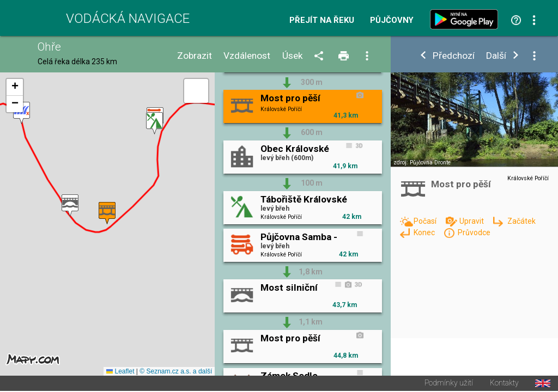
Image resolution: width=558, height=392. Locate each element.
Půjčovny (392, 20)
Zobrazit (195, 56)
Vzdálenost (247, 56)
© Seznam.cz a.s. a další (176, 372)
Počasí (426, 221)
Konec (425, 232)
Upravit (472, 221)
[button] (22, 114)
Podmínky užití (449, 384)
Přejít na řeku (322, 20)
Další (496, 56)
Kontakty (504, 384)
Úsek (293, 56)
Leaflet (120, 372)
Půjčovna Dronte (430, 163)
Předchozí (454, 56)
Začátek (521, 221)
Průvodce (474, 232)
